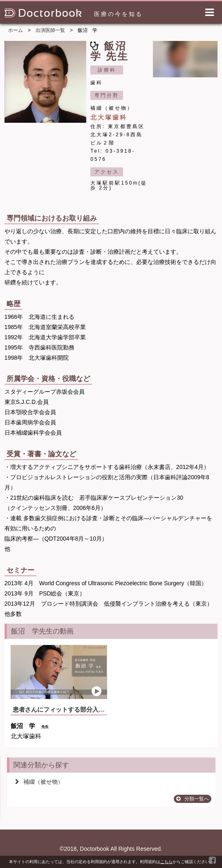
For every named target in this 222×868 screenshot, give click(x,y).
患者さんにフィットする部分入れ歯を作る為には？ (83, 709)
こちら (166, 862)
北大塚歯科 (109, 117)
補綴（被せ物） (39, 782)
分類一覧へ (193, 799)
